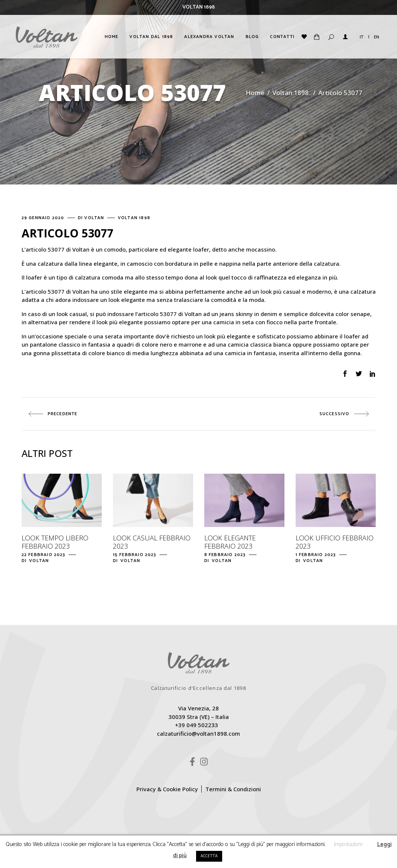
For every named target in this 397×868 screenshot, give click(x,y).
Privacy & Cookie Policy (167, 789)
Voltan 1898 (291, 93)
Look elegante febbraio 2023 (230, 542)
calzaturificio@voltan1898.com (198, 733)
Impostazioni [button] (348, 844)
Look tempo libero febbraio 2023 (55, 542)
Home (255, 93)
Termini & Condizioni (233, 789)
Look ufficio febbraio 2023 (335, 542)
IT (362, 37)
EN (376, 37)
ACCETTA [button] (209, 856)
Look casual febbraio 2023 (152, 542)
